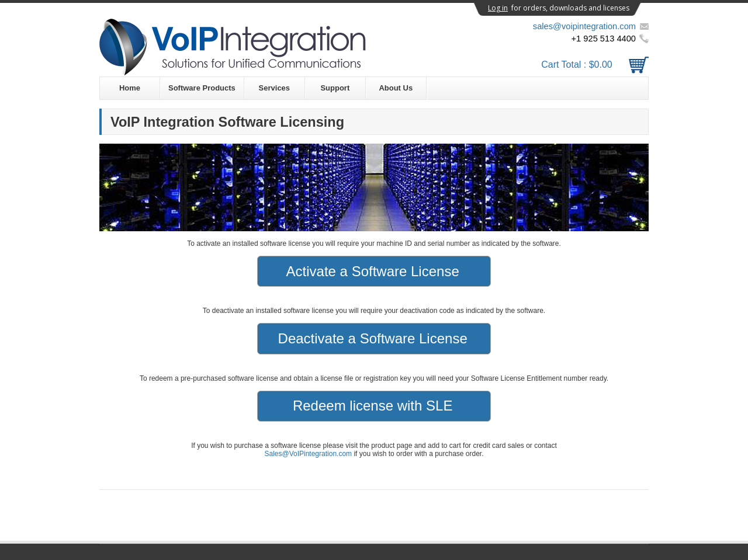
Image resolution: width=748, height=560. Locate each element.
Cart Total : (595, 65)
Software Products (202, 88)
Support (335, 88)
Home (130, 88)
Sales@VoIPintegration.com (308, 454)
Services (275, 88)
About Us (396, 88)
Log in (498, 8)
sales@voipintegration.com (584, 26)
